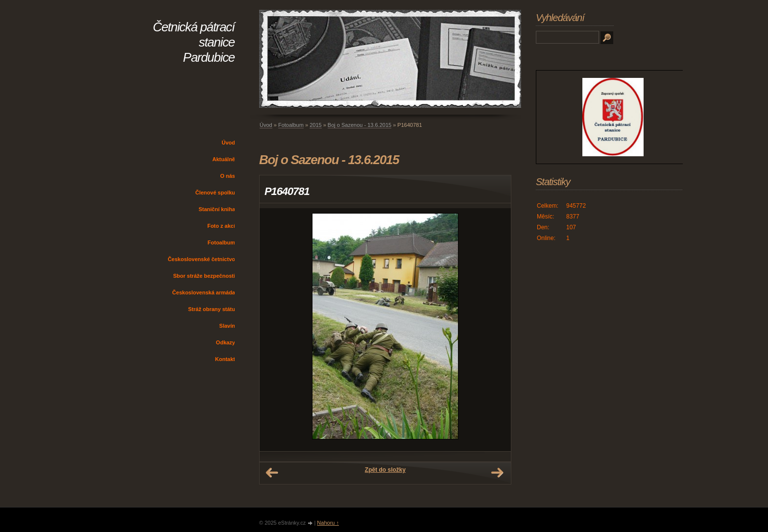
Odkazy (226, 342)
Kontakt (225, 359)
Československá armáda (204, 292)
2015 (315, 125)
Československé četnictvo (201, 259)
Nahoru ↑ (328, 523)
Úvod (229, 143)
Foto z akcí (221, 226)
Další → (497, 473)
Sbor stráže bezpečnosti (204, 276)
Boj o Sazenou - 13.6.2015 (360, 125)
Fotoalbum (221, 242)
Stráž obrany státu (212, 309)
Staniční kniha (217, 209)
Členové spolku (215, 193)
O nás (228, 176)
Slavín (227, 326)
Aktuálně (224, 159)
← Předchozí (272, 473)
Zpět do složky (385, 470)
